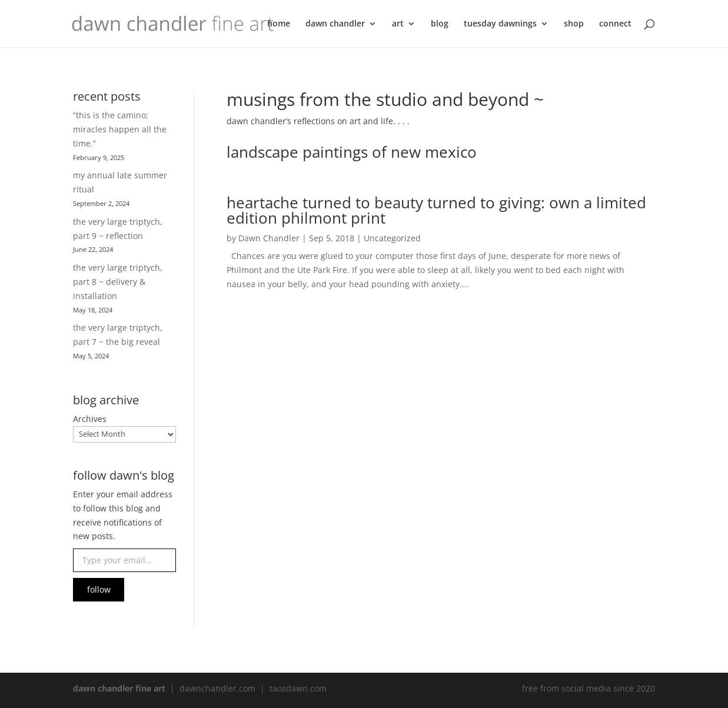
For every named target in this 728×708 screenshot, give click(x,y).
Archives (90, 419)
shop (574, 24)
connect (615, 24)
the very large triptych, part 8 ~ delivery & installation (118, 282)
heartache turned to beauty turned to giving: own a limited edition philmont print (436, 210)
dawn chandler (335, 24)
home (279, 24)
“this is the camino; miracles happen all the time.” (120, 129)
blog (440, 24)
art (398, 24)
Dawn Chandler (269, 238)
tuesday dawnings (500, 24)
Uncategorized (392, 238)
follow (99, 589)
